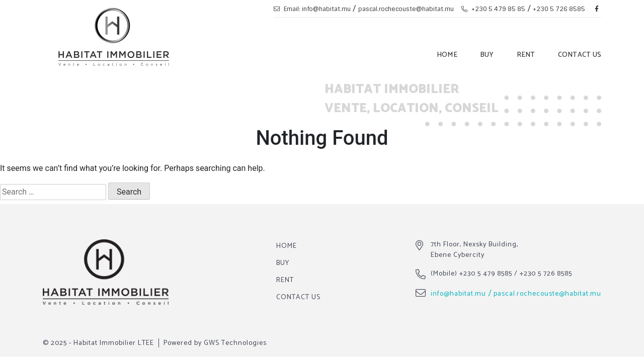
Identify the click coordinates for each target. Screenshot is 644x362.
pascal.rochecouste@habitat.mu (406, 9)
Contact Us (580, 55)
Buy (487, 55)
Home (447, 55)
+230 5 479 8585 (486, 274)
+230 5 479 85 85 (493, 9)
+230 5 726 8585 (559, 9)
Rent (526, 55)
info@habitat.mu (458, 294)
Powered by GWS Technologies (215, 343)
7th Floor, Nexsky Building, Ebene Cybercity (474, 250)
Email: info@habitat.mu (312, 9)
